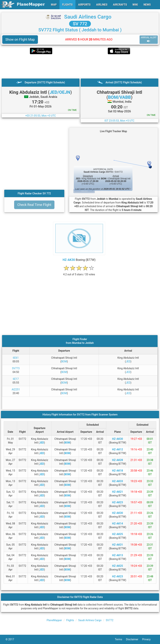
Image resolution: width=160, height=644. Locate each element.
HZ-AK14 (117, 524)
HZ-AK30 (69, 260)
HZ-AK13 (117, 555)
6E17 (16, 379)
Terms (120, 639)
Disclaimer (134, 639)
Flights (70, 620)
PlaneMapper (54, 620)
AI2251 (16, 389)
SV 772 (80, 24)
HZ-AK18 (117, 471)
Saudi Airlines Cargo (88, 17)
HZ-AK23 (117, 502)
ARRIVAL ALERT (149, 39)
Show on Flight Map (20, 39)
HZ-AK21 (117, 492)
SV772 (110, 620)
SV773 (16, 368)
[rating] (79, 272)
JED (128, 361)
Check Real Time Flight (34, 205)
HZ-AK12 (117, 449)
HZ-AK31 (117, 545)
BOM (64, 361)
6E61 (16, 358)
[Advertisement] (80, 66)
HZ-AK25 (117, 534)
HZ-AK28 (117, 460)
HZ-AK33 (117, 481)
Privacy (148, 639)
